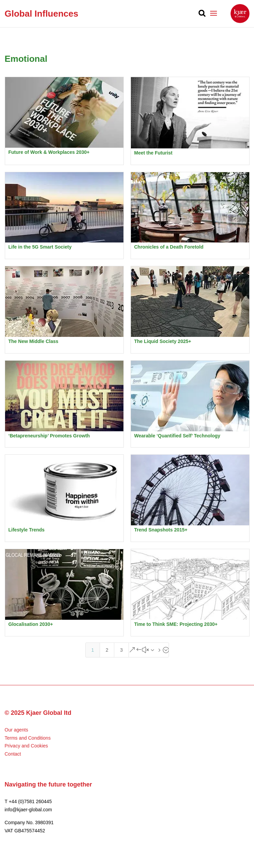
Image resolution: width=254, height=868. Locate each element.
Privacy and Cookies (27, 746)
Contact (13, 754)
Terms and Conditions (28, 738)
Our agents (16, 730)
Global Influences (42, 14)
